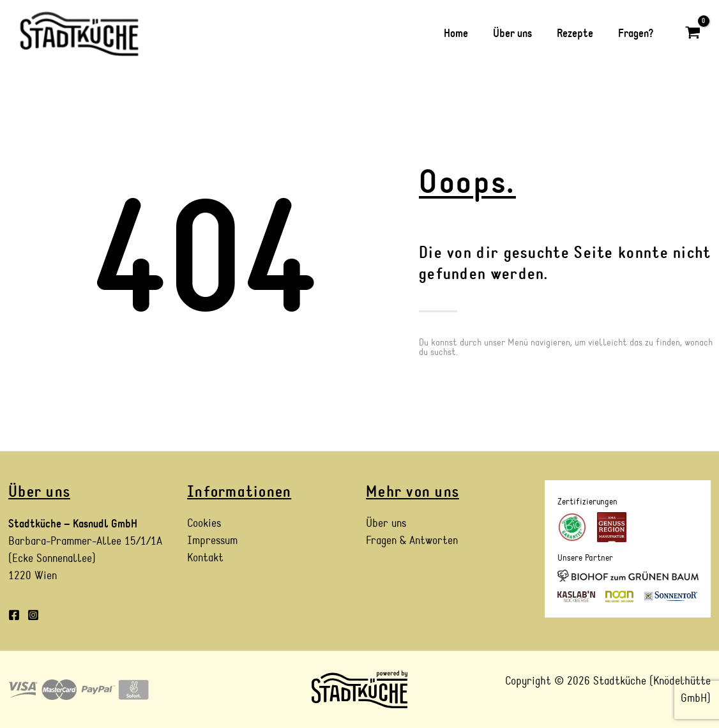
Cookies (204, 524)
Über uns (386, 524)
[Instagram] (33, 615)
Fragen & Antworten (412, 541)
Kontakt (205, 558)
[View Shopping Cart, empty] (693, 34)
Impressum (212, 541)
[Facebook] (14, 615)
